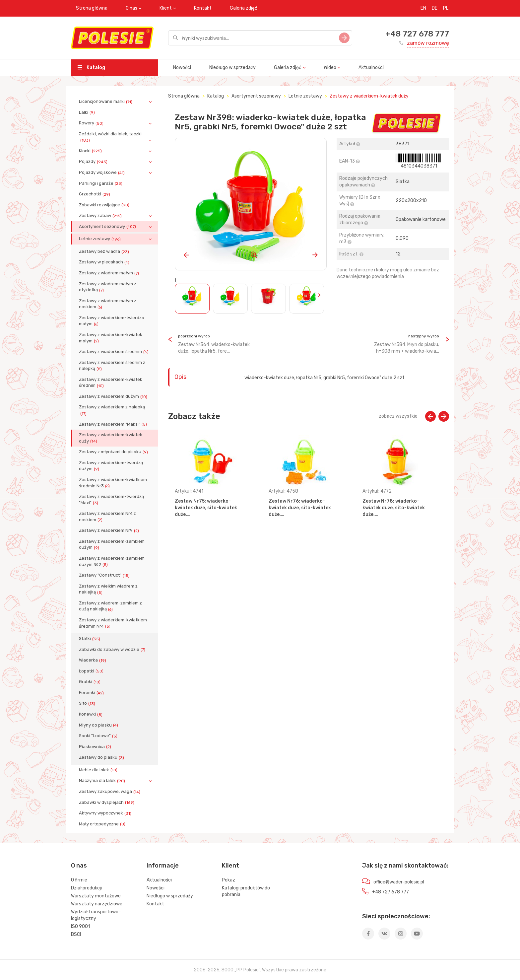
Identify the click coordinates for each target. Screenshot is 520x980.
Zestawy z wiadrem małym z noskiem (108, 304)
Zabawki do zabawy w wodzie (113, 650)
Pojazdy (94, 162)
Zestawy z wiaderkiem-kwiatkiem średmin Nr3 (113, 483)
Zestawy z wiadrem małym (110, 273)
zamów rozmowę (428, 43)
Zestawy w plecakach (105, 262)
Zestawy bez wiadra (105, 251)
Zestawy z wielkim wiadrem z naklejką (108, 589)
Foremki (92, 693)
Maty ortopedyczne (103, 824)
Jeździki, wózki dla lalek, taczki (110, 137)
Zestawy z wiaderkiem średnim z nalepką (112, 366)
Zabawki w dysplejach (107, 803)
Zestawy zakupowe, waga (110, 792)
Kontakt (203, 8)
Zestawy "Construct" (105, 575)
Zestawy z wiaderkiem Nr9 (110, 530)
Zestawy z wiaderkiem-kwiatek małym (111, 338)
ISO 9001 (80, 926)
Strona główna (92, 8)
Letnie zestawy (100, 239)
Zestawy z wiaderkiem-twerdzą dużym (111, 466)
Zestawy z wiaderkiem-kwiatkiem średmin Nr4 (113, 623)
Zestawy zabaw (101, 216)
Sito (88, 703)
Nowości (182, 68)
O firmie (79, 880)
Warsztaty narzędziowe (97, 904)
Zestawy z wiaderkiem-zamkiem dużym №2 (112, 561)
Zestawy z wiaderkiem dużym (114, 396)
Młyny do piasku (99, 725)
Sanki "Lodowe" (99, 736)
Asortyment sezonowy (108, 227)
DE (435, 8)
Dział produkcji (86, 888)
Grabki (90, 682)
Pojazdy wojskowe (102, 173)
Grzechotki (95, 194)
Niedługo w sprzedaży (232, 68)
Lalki (88, 112)
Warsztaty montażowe (96, 896)
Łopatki (92, 671)
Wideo (330, 68)
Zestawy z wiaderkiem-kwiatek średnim (111, 383)
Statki (90, 639)
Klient (166, 8)
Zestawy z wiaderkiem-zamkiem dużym (112, 544)
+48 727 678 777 (417, 34)
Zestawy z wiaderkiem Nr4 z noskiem (107, 517)
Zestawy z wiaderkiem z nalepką (112, 410)
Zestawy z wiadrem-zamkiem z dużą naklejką (110, 606)
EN (423, 8)
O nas (131, 8)
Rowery (92, 123)
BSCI (76, 934)
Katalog (91, 68)
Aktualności (371, 68)
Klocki (91, 151)
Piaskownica (96, 747)
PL (446, 8)
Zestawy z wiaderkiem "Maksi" (114, 424)
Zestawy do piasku (102, 757)
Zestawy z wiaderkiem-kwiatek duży (111, 438)
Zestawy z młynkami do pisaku (114, 452)
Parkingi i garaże (101, 183)
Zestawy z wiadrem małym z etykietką (108, 287)
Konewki (91, 714)
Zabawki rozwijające (105, 205)
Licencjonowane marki (106, 102)
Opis (180, 377)
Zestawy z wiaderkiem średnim (114, 352)
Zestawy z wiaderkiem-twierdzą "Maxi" (111, 500)
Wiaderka (93, 660)
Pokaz (228, 880)
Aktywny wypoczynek (106, 813)
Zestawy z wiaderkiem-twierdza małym (112, 321)
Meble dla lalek (99, 770)
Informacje (163, 866)
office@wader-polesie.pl (399, 882)
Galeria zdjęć (244, 8)
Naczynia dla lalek (103, 781)
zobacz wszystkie (398, 416)
